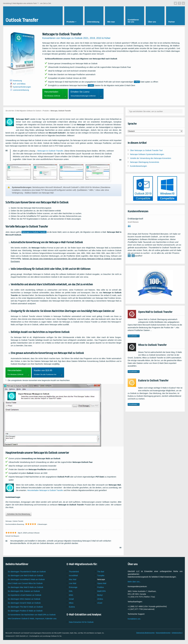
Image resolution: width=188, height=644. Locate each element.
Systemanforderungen (22, 87)
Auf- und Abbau (19, 84)
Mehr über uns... (134, 582)
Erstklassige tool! (135, 219)
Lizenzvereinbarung (21, 90)
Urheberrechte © (177, 633)
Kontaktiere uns (134, 619)
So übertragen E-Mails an (25, 576)
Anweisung (17, 81)
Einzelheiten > (134, 336)
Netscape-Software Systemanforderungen (147, 154)
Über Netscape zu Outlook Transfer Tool (146, 150)
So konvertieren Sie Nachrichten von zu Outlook (32, 615)
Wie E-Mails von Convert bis (25, 583)
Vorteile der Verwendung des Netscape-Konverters (151, 158)
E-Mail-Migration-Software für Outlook (28, 111)
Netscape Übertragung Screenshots (145, 162)
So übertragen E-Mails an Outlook (27, 572)
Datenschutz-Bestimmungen (146, 633)
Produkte (46, 111)
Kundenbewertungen (138, 166)
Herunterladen (45, 490)
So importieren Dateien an (25, 595)
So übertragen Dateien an (24, 591)
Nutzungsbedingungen (163, 633)
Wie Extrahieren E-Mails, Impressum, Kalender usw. (32, 619)
